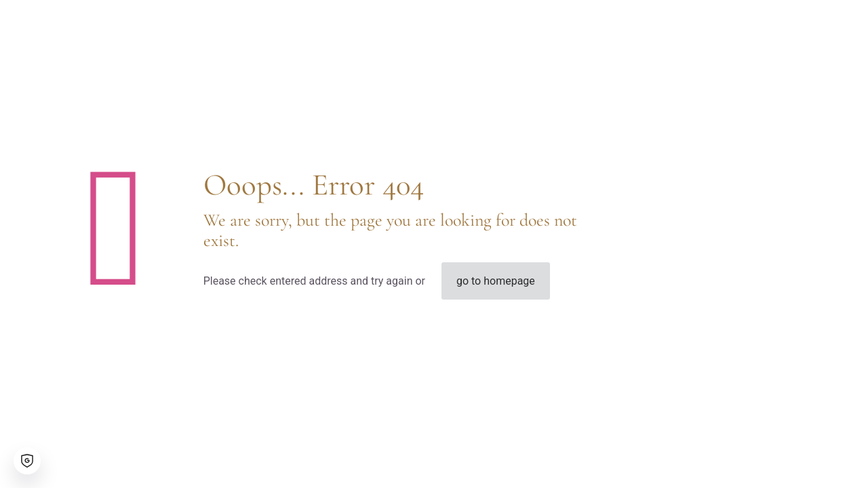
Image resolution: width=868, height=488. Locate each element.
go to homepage (496, 281)
